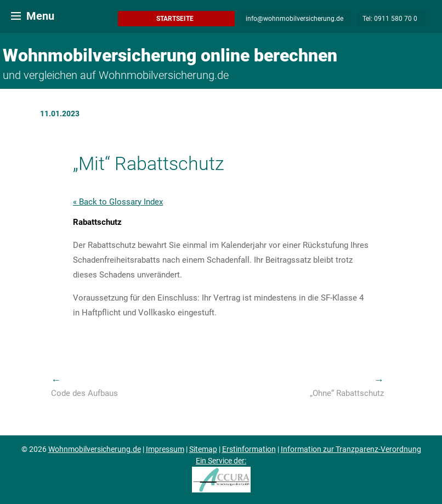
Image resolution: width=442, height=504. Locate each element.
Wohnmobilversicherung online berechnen (170, 55)
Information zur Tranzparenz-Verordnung (351, 449)
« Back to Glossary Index (118, 202)
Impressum (165, 449)
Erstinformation (249, 449)
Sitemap (203, 449)
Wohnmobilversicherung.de (95, 449)
